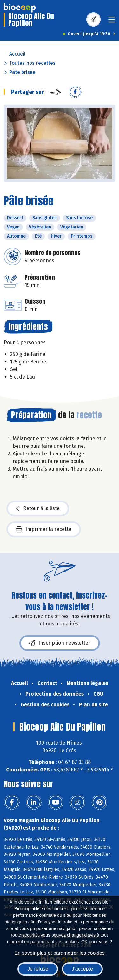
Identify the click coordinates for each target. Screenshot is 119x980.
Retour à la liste (38, 508)
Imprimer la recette (44, 529)
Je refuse (38, 969)
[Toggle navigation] (112, 22)
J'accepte (82, 969)
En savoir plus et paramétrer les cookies (60, 953)
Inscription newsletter (60, 643)
